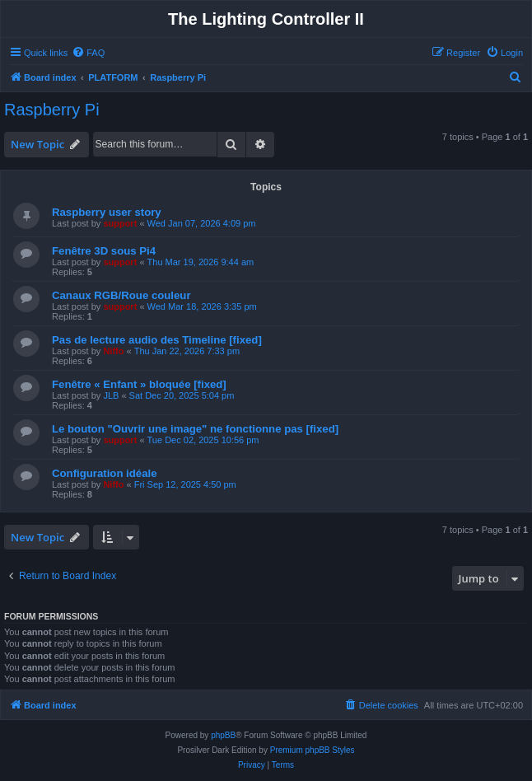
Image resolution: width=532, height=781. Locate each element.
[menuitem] (88, 53)
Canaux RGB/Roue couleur (121, 295)
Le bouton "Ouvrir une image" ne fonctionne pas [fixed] (195, 429)
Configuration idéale (104, 473)
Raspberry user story (107, 212)
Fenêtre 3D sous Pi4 (104, 251)
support (120, 223)
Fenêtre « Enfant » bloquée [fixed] (139, 384)
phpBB (223, 735)
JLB (111, 395)
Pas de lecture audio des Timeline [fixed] (157, 340)
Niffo (113, 351)
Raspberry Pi (52, 110)
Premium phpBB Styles (313, 750)
